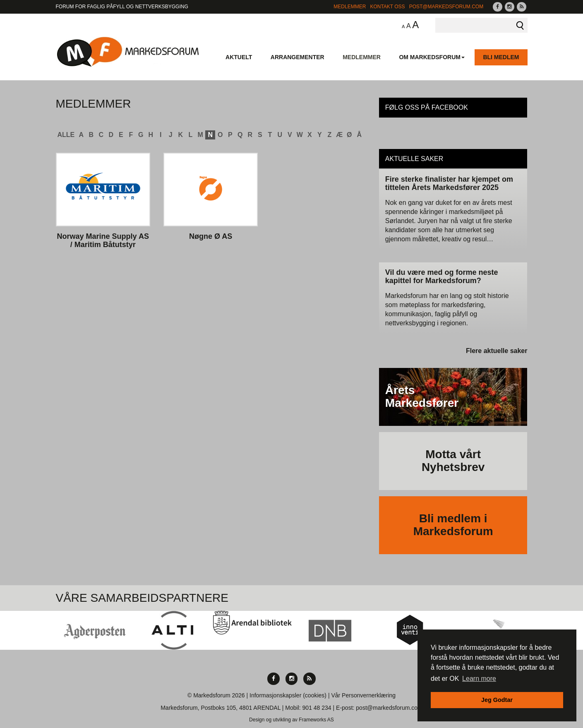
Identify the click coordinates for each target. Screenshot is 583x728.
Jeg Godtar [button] (497, 700)
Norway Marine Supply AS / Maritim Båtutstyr (103, 241)
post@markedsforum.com (446, 7)
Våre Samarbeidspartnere (142, 598)
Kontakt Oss (387, 7)
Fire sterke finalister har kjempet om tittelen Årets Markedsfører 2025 (449, 183)
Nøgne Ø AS (211, 237)
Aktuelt (239, 57)
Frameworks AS (316, 720)
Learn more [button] (479, 679)
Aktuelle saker (414, 159)
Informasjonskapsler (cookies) (288, 695)
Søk (520, 25)
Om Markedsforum (432, 57)
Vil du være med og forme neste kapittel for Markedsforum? (442, 276)
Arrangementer (297, 57)
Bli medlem (501, 57)
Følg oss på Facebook (427, 107)
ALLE (66, 135)
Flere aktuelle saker (497, 351)
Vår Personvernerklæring (363, 695)
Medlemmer (350, 7)
